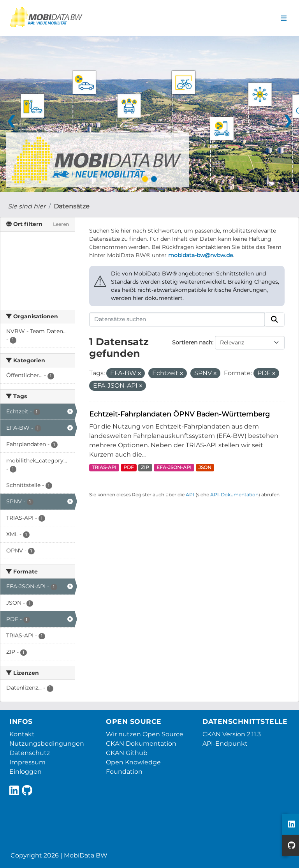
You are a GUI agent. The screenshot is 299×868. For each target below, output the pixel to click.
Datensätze (72, 206)
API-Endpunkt (225, 744)
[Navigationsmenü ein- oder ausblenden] (284, 18)
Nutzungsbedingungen (47, 744)
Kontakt (22, 734)
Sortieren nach (192, 342)
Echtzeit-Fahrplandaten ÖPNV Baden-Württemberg (179, 414)
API (190, 495)
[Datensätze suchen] (177, 319)
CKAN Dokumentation (141, 744)
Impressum (27, 762)
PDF (129, 467)
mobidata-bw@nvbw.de (201, 255)
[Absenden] (274, 319)
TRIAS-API (104, 467)
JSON (205, 467)
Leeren (61, 224)
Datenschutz (30, 753)
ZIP (145, 467)
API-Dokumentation (234, 495)
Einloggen (26, 772)
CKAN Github (127, 753)
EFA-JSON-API (174, 467)
